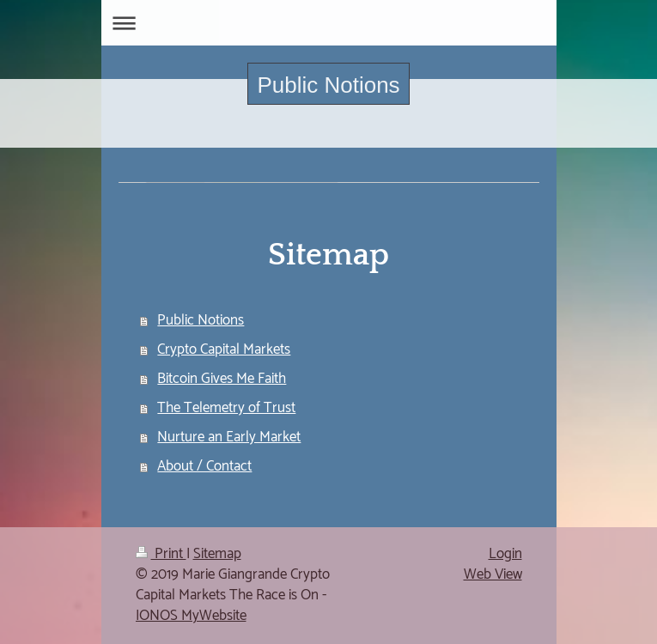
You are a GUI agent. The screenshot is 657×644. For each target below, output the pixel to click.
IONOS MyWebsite (191, 616)
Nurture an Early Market (229, 437)
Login (505, 554)
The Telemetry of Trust (226, 408)
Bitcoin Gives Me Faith (222, 379)
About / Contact (204, 466)
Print (161, 554)
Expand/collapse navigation (329, 23)
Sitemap (217, 554)
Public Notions (328, 85)
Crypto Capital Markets (224, 349)
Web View (493, 574)
